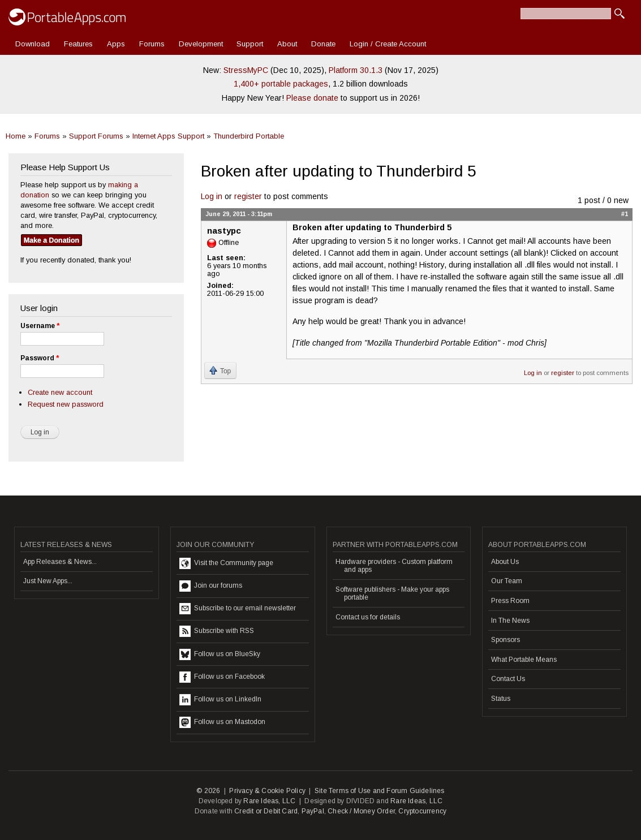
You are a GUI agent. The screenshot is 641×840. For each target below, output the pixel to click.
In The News (510, 621)
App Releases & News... (60, 562)
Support (250, 44)
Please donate (312, 98)
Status (501, 699)
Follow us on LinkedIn (220, 700)
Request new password (66, 404)
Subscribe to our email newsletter (238, 609)
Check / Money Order (361, 811)
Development (201, 44)
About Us (505, 562)
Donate (323, 44)
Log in (212, 196)
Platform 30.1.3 (356, 70)
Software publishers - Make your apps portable (392, 593)
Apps (116, 44)
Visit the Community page (226, 563)
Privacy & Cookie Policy (267, 791)
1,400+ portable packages (281, 84)
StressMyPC (246, 70)
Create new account (60, 392)
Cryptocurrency (422, 811)
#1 (625, 214)
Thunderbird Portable (249, 136)
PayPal (313, 811)
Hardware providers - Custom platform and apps (394, 566)
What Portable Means (524, 660)
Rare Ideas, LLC (269, 801)
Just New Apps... (48, 581)
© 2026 (208, 791)
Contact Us (508, 679)
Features (78, 44)
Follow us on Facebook (222, 677)
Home (16, 136)
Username (40, 326)
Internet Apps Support (168, 136)
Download (33, 44)
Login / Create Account (388, 44)
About (287, 44)
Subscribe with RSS (217, 631)
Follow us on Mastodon (222, 722)
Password (40, 358)
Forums (152, 44)
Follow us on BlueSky (220, 654)
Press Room (510, 601)
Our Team (507, 581)
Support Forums (96, 136)
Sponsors (506, 640)
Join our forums (211, 586)
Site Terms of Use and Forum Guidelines (380, 791)
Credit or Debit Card (266, 811)
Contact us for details (368, 617)
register (248, 196)
